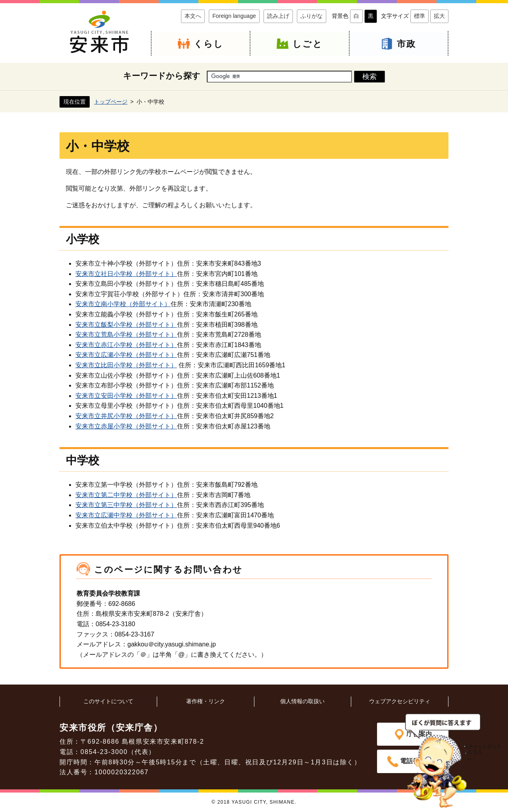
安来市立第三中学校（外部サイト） (126, 505)
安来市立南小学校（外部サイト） (123, 304)
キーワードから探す (162, 76)
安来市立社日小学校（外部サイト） (126, 274)
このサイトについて (108, 701)
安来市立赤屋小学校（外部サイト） (126, 426)
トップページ (111, 101)
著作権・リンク (206, 701)
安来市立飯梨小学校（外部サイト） (126, 325)
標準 (419, 16)
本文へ (193, 16)
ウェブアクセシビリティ (400, 701)
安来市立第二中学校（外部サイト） (126, 495)
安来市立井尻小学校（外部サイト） (126, 416)
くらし (209, 44)
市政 (406, 44)
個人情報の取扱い (302, 701)
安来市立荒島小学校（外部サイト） (126, 335)
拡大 (439, 16)
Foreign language (234, 16)
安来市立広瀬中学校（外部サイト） (126, 515)
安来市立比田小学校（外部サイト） (126, 365)
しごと (308, 44)
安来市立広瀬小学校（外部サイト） (126, 355)
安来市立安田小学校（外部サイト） (126, 396)
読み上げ (278, 16)
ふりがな (312, 16)
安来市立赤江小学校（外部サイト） (126, 345)
